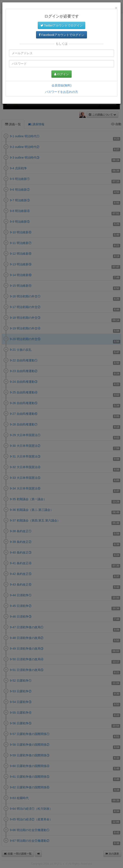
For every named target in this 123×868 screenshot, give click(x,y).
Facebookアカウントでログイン (61, 35)
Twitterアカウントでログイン (62, 25)
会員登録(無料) (61, 85)
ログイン (62, 74)
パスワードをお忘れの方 (62, 92)
